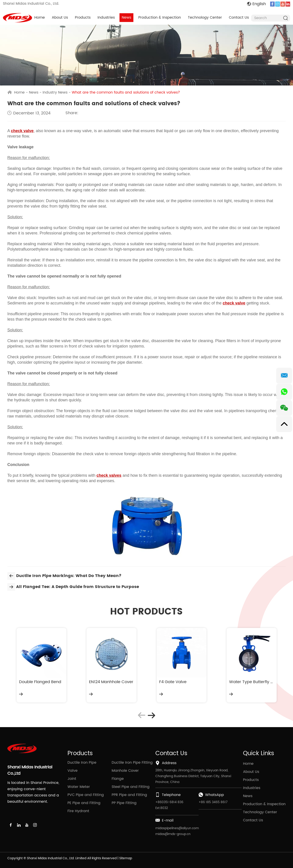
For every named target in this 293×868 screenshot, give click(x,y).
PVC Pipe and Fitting (86, 795)
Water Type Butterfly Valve (252, 682)
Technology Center (205, 17)
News (126, 17)
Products (83, 17)
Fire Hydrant (78, 811)
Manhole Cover (125, 771)
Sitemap (126, 858)
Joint (72, 779)
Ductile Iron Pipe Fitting (132, 763)
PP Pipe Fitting (124, 803)
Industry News (55, 92)
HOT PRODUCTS (146, 612)
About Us (60, 17)
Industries (106, 17)
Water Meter (79, 787)
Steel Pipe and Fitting (131, 787)
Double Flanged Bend (40, 682)
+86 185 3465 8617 (213, 802)
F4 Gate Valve (173, 682)
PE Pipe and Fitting (84, 803)
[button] (151, 715)
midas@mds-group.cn (173, 834)
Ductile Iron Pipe (82, 763)
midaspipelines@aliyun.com (177, 828)
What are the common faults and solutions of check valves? (126, 92)
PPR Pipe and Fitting (129, 795)
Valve (73, 771)
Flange (118, 779)
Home (40, 17)
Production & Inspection (160, 17)
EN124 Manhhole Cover (111, 682)
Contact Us (239, 17)
